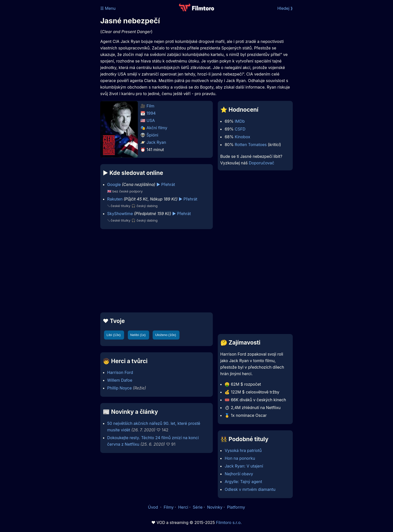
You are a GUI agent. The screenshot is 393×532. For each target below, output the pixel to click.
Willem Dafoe (120, 380)
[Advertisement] (64, 77)
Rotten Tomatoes (251, 145)
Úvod (153, 507)
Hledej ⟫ (285, 8)
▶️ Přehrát (166, 184)
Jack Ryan (156, 142)
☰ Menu (108, 8)
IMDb (240, 121)
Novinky (215, 507)
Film (151, 106)
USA (151, 120)
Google (114, 184)
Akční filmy (157, 128)
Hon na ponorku (240, 458)
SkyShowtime (120, 214)
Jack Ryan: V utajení (244, 466)
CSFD (240, 129)
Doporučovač (262, 163)
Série (198, 507)
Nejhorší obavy (239, 474)
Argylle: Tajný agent (243, 482)
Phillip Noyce (120, 388)
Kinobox (242, 137)
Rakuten (115, 199)
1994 (151, 113)
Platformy (236, 507)
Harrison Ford (120, 372)
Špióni (153, 135)
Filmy (169, 507)
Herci (183, 507)
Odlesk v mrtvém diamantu (250, 489)
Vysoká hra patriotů (243, 450)
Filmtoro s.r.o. (229, 522)
